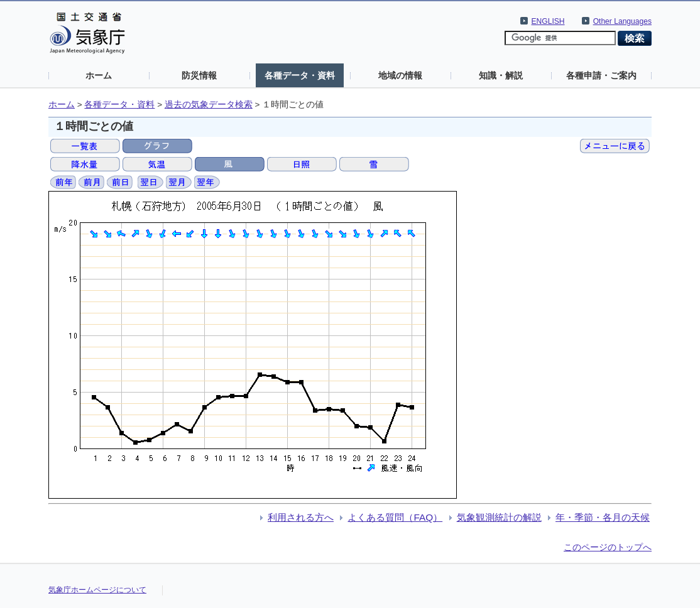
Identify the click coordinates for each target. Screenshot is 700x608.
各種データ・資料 (300, 75)
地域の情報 (400, 75)
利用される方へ (301, 517)
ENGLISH (548, 21)
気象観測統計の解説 (499, 517)
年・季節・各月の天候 (603, 517)
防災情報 (199, 75)
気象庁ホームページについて (97, 590)
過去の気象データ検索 (209, 105)
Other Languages (622, 21)
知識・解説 (501, 75)
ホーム (99, 75)
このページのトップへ (608, 547)
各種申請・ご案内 (601, 75)
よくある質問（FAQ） (395, 517)
